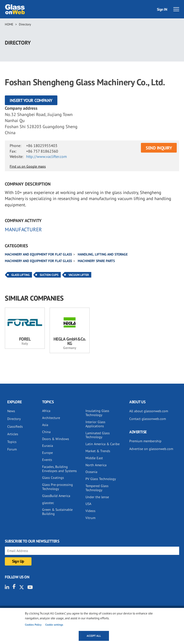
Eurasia (48, 446)
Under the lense (97, 497)
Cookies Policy (33, 625)
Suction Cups (49, 275)
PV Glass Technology (101, 479)
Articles (13, 434)
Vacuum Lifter (79, 275)
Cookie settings (54, 625)
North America (96, 465)
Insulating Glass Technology (97, 413)
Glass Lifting (20, 275)
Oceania (91, 472)
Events (47, 460)
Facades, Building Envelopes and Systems (59, 469)
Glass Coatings (53, 478)
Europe (47, 453)
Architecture (51, 418)
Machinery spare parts (96, 261)
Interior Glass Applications (95, 424)
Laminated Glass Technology (98, 435)
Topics (12, 442)
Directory (25, 24)
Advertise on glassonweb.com (151, 449)
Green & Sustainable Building (57, 512)
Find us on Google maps (28, 166)
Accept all (94, 636)
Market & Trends (98, 451)
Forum (12, 449)
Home (9, 24)
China (46, 432)
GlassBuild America (56, 496)
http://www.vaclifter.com (46, 156)
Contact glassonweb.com (148, 419)
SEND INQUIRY (159, 148)
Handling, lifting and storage (103, 254)
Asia (45, 425)
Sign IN (162, 9)
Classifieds (15, 427)
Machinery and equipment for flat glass (38, 254)
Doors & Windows (56, 439)
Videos (90, 511)
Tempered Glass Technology (97, 488)
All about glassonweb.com (149, 411)
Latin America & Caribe (103, 444)
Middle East (94, 458)
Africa (46, 411)
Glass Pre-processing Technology (57, 487)
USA (88, 504)
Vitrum (90, 518)
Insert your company (31, 100)
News (11, 411)
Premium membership (145, 441)
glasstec (48, 503)
